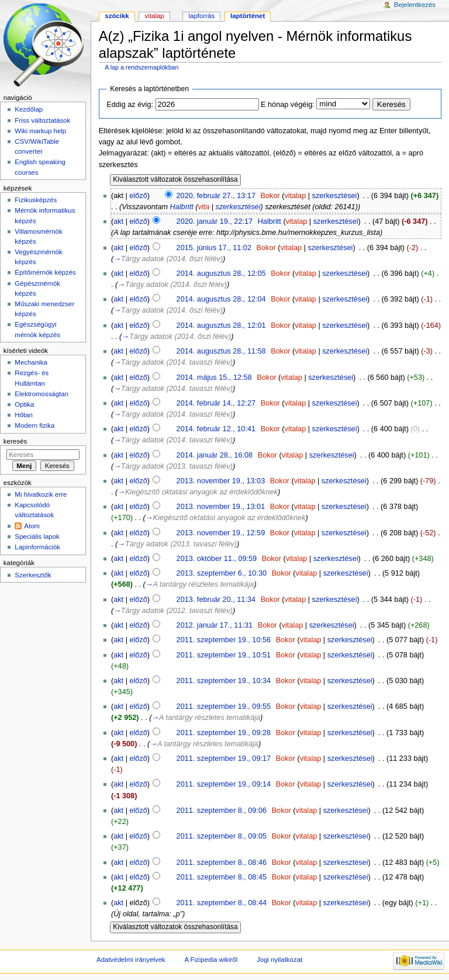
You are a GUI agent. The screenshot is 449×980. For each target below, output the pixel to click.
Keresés (15, 441)
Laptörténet (248, 16)
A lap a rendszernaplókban (141, 67)
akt (118, 221)
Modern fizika (34, 425)
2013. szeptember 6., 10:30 (222, 573)
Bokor (270, 196)
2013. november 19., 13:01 (221, 507)
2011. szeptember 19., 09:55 (224, 707)
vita (204, 207)
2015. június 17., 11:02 (214, 248)
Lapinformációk (37, 547)
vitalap (296, 196)
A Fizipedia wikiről (211, 960)
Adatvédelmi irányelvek (131, 960)
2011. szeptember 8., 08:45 (222, 877)
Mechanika (31, 362)
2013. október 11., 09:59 (217, 559)
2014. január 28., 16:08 (215, 455)
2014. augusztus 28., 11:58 (221, 351)
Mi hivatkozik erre (41, 494)
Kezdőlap (29, 109)
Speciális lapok (37, 536)
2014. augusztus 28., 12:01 (221, 325)
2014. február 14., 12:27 (216, 403)
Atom (32, 526)
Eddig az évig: (130, 105)
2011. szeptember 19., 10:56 (224, 640)
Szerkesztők (33, 575)
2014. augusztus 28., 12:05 (221, 273)
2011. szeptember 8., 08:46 (222, 863)
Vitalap (155, 16)
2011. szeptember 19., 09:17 (224, 759)
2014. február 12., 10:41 (216, 429)
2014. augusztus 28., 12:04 (221, 299)
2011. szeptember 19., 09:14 (224, 784)
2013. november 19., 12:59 (221, 533)
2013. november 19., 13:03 (221, 481)
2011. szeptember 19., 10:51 (224, 655)
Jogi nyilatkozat (279, 960)
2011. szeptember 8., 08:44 (222, 903)
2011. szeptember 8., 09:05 (222, 836)
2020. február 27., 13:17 (216, 196)
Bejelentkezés (415, 5)
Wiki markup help (40, 131)
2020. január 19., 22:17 (215, 221)
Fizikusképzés (36, 200)
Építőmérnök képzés (45, 272)
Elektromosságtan (42, 394)
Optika (24, 404)
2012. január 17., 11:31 (215, 625)
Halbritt (182, 207)
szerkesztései (335, 196)
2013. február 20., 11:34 (216, 600)
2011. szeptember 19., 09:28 (224, 733)
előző (138, 196)
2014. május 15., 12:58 (214, 378)
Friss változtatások (42, 120)
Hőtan (24, 415)
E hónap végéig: (288, 105)
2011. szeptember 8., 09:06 (222, 811)
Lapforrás (202, 16)
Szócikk (117, 16)
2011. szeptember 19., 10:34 (224, 681)
